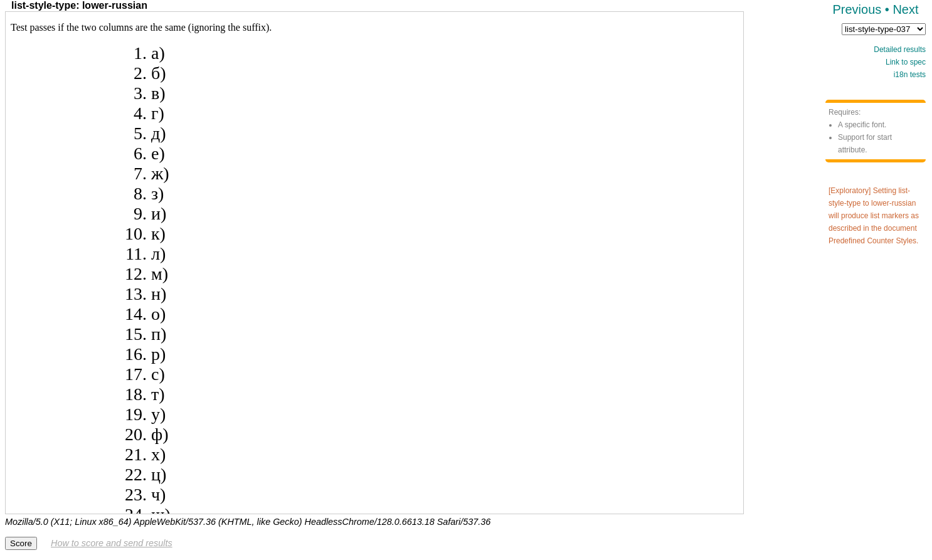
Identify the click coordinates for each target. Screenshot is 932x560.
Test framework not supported (374, 263)
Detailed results (900, 50)
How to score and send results (112, 543)
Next (905, 9)
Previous (857, 9)
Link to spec (906, 62)
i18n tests (910, 75)
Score (21, 543)
